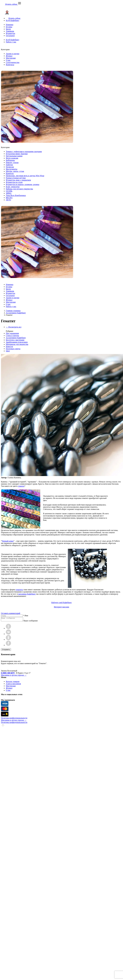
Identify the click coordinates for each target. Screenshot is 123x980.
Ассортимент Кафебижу (16, 338)
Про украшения (12, 333)
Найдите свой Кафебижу (61, 603)
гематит (21, 486)
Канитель (10, 173)
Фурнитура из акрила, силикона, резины (23, 184)
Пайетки (9, 165)
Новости (9, 346)
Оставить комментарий (11, 613)
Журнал (9, 56)
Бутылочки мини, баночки (17, 154)
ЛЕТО (8, 200)
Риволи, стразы (12, 162)
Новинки (10, 25)
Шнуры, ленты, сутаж (15, 171)
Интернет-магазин (61, 607)
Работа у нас (11, 42)
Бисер (8, 29)
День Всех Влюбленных (16, 195)
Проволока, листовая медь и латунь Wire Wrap (25, 176)
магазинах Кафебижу (27, 594)
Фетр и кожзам (12, 158)
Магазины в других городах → (14, 676)
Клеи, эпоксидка (13, 187)
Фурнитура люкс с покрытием (18, 180)
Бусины (9, 27)
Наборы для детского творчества (19, 189)
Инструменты (12, 169)
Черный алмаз (8, 541)
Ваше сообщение (33, 621)
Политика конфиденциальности (14, 719)
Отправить (6, 650)
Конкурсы (10, 65)
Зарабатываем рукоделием (17, 342)
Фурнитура (10, 33)
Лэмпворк (10, 31)
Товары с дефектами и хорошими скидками (24, 151)
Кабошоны (10, 160)
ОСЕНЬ (9, 191)
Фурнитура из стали (14, 182)
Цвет (8, 351)
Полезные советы (13, 349)
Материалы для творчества (17, 344)
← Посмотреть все (14, 327)
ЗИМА (9, 193)
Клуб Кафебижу (13, 20)
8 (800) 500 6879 (8, 674)
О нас (8, 60)
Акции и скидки (13, 54)
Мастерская (11, 58)
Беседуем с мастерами (15, 340)
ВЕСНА (9, 198)
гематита (19, 590)
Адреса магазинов (13, 684)
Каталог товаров (13, 682)
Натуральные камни (14, 156)
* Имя (26, 616)
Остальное (10, 36)
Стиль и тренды (12, 336)
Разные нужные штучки (16, 178)
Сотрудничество (13, 62)
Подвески (10, 167)
